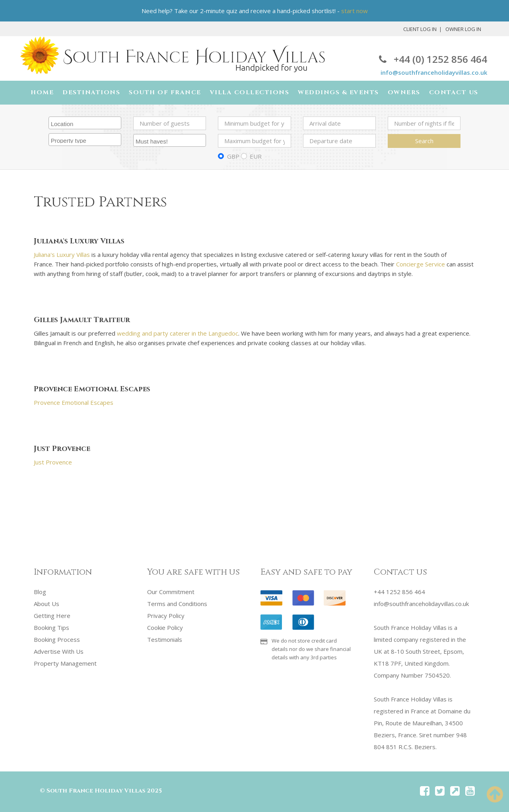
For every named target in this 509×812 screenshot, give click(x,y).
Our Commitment (171, 592)
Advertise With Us (59, 651)
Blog (40, 592)
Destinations (91, 92)
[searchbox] (86, 123)
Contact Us (454, 92)
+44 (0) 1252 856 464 (433, 59)
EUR (256, 156)
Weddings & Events (338, 92)
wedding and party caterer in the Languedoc (178, 333)
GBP (233, 156)
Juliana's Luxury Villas (62, 254)
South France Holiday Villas (96, 791)
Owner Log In (463, 29)
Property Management (65, 663)
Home (42, 92)
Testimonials (165, 639)
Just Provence (53, 462)
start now (355, 11)
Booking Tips (51, 627)
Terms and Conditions (177, 604)
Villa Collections (250, 92)
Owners (404, 92)
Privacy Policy (166, 616)
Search (424, 141)
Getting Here (52, 616)
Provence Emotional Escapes (74, 402)
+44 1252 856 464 (399, 592)
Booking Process (57, 639)
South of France (165, 92)
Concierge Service (421, 264)
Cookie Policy (165, 627)
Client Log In (420, 29)
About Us (47, 604)
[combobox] (85, 123)
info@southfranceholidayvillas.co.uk (434, 72)
